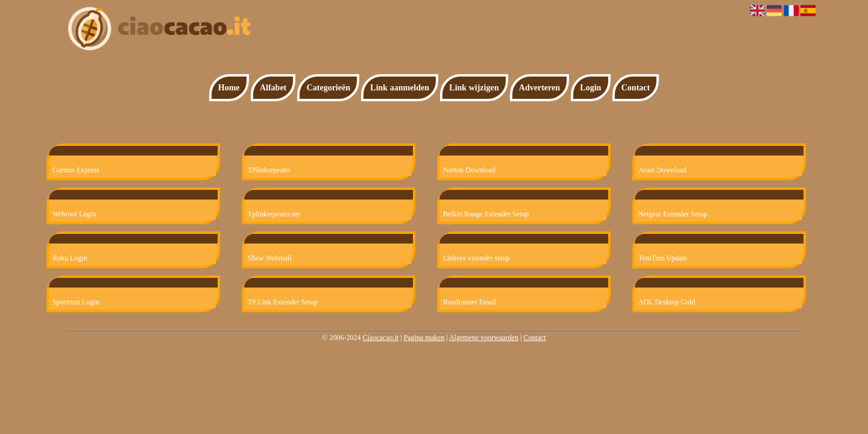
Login (590, 88)
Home (229, 88)
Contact (636, 88)
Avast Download (662, 170)
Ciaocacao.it (380, 338)
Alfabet (273, 88)
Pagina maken (424, 338)
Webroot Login (74, 214)
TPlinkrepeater (269, 170)
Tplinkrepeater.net (274, 214)
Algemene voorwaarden (484, 338)
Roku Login (70, 258)
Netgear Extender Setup (673, 214)
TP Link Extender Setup (283, 302)
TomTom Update (663, 258)
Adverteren (539, 88)
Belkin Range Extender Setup (486, 214)
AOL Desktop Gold (667, 302)
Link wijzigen (474, 88)
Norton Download (469, 170)
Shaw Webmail (269, 258)
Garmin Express (76, 170)
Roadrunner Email (470, 302)
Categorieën (329, 88)
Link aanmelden (400, 88)
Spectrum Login (76, 302)
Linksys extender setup (476, 258)
